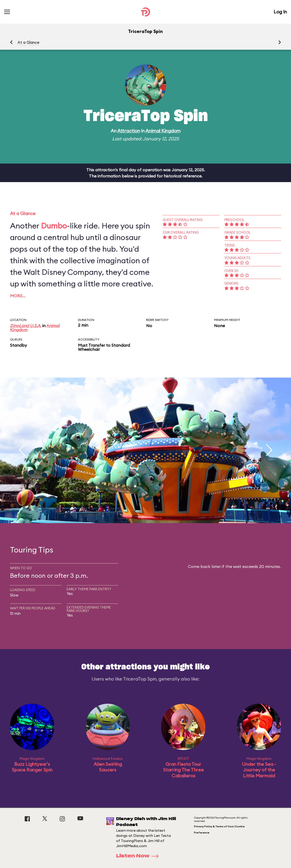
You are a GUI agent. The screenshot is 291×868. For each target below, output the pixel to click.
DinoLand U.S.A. (26, 326)
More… (18, 296)
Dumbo (54, 226)
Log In (280, 12)
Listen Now (139, 856)
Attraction (129, 131)
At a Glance (28, 42)
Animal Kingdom (163, 131)
